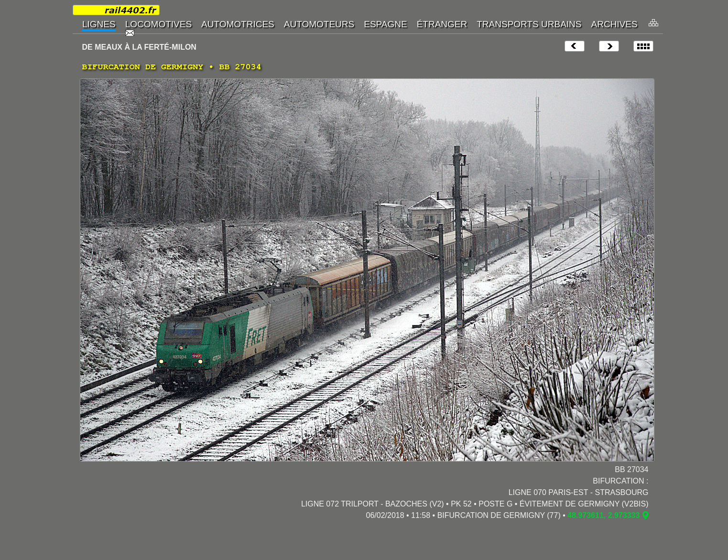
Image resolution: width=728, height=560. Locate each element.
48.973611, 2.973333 (603, 515)
